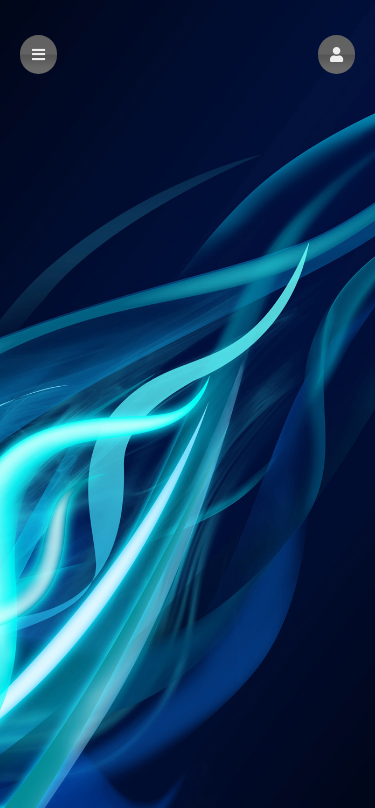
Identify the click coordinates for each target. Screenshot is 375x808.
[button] (336, 54)
